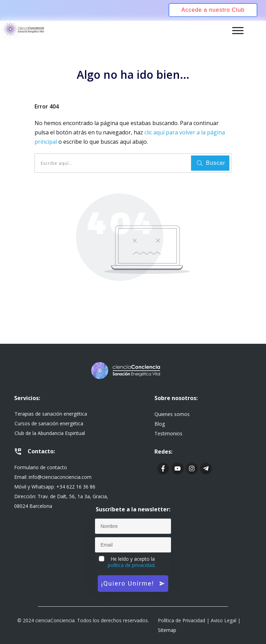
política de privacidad (131, 565)
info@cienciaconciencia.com (60, 477)
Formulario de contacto (41, 467)
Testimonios (168, 433)
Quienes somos (172, 414)
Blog (160, 424)
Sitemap (167, 630)
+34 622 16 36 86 (76, 487)
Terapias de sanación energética (51, 414)
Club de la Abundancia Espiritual (50, 433)
